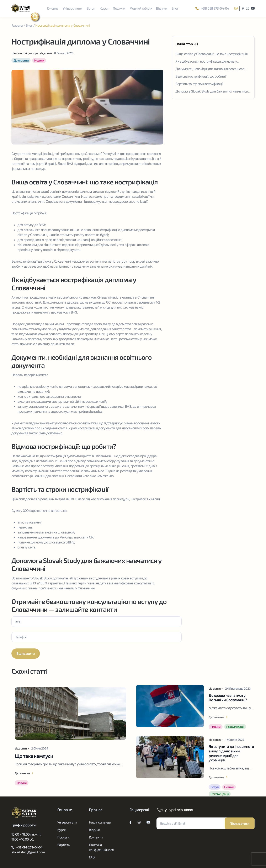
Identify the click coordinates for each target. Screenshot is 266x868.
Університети (72, 8)
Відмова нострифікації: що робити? (201, 76)
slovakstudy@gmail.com (28, 852)
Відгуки (162, 8)
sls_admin (46, 53)
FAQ (92, 857)
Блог (175, 8)
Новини (39, 60)
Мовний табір (139, 8)
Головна (53, 8)
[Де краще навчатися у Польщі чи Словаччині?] (195, 707)
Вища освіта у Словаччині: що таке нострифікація (211, 54)
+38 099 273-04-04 (212, 8)
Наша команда (100, 822)
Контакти (96, 837)
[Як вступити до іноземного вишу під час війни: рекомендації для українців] (195, 766)
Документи (21, 60)
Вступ (91, 8)
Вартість (63, 845)
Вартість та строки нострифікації (199, 84)
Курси (104, 8)
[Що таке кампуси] (71, 738)
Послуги (119, 8)
